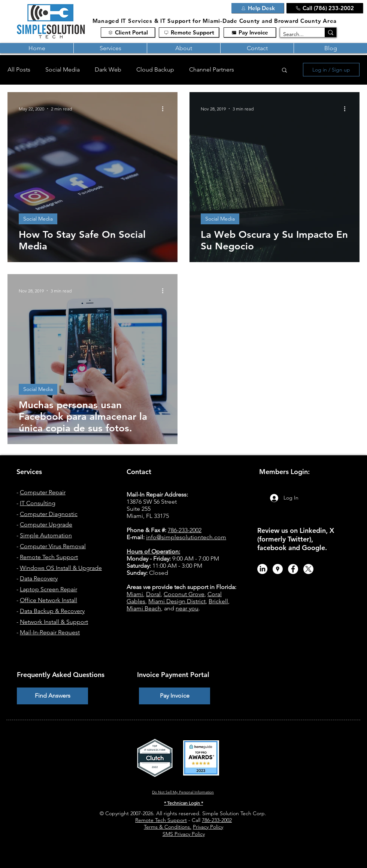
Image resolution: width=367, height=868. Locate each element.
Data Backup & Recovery (52, 611)
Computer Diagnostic (49, 514)
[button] (110, 48)
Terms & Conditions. (168, 827)
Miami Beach (144, 608)
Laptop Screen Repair (48, 589)
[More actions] (165, 109)
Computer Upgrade (46, 524)
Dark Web (108, 69)
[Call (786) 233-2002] (325, 8)
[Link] (215, 9)
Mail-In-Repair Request (50, 632)
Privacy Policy (208, 827)
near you (187, 608)
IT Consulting (38, 503)
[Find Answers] (52, 696)
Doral (153, 594)
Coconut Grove (184, 594)
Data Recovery (39, 578)
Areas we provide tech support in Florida (181, 587)
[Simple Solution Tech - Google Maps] (278, 569)
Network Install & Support (54, 622)
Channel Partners (212, 69)
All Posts (19, 69)
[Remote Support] (189, 32)
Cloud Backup (155, 69)
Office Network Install (48, 600)
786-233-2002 (217, 820)
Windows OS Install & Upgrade (61, 568)
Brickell (218, 601)
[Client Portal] (128, 32)
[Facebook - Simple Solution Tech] (293, 569)
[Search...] (296, 34)
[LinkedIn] (262, 569)
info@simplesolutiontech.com (186, 537)
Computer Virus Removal (53, 546)
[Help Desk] (258, 8)
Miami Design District (177, 601)
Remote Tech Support (49, 557)
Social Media (63, 69)
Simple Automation (46, 535)
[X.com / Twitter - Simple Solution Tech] (308, 569)
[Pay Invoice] (250, 32)
